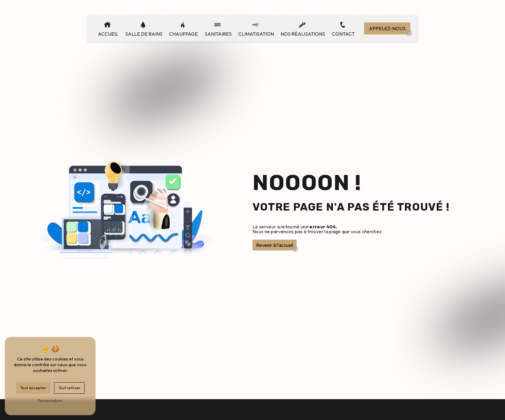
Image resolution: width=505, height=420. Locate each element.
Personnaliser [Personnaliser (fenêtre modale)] (50, 400)
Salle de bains (144, 34)
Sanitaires (218, 34)
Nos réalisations (303, 34)
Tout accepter (33, 388)
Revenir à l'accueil (275, 245)
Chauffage (183, 34)
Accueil (108, 34)
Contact (343, 34)
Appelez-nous (387, 28)
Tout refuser (69, 388)
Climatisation (256, 34)
